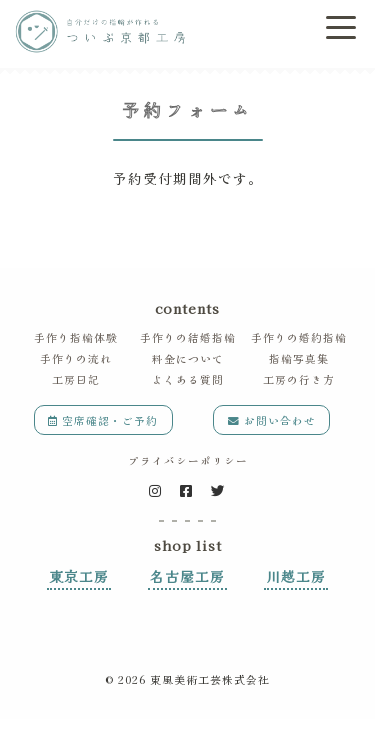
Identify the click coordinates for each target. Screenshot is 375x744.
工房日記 (76, 379)
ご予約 (267, 30)
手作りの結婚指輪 (188, 337)
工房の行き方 (299, 379)
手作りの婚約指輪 (299, 337)
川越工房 (296, 576)
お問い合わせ (272, 420)
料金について (188, 358)
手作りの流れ (76, 358)
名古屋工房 (187, 576)
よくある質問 (188, 379)
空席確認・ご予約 (103, 420)
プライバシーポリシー (188, 460)
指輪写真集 (299, 358)
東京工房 (79, 576)
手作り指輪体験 (76, 337)
